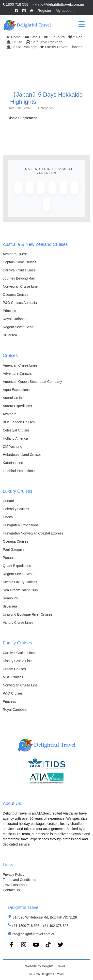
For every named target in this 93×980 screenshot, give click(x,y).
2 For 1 (77, 37)
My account (65, 10)
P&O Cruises (13, 693)
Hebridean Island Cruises (22, 455)
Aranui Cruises (14, 398)
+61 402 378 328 (55, 926)
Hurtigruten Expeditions (21, 525)
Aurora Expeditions (17, 406)
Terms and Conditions (19, 880)
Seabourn (10, 598)
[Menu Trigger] (82, 24)
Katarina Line (13, 463)
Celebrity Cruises (16, 509)
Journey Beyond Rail (19, 278)
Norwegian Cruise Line (20, 286)
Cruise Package (22, 47)
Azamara (10, 414)
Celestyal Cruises (16, 430)
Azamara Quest (15, 254)
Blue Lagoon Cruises (19, 422)
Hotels (32, 37)
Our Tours (54, 37)
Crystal (8, 517)
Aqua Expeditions (16, 390)
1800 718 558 (15, 4)
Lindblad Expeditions (19, 471)
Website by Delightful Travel (45, 966)
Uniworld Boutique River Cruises (28, 614)
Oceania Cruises (15, 295)
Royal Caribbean (15, 319)
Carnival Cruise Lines (19, 270)
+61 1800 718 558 (25, 926)
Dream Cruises (14, 669)
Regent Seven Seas (18, 327)
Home (14, 37)
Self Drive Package (44, 42)
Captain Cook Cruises (19, 262)
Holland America (15, 438)
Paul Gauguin (13, 549)
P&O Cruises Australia (20, 303)
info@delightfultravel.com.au (58, 4)
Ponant (8, 558)
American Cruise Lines (20, 365)
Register (45, 10)
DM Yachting (12, 446)
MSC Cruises (13, 677)
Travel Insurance (15, 885)
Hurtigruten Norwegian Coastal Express (33, 533)
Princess (9, 311)
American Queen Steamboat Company (32, 382)
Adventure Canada (17, 373)
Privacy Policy (13, 875)
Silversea (10, 335)
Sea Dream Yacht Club (20, 590)
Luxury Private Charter (61, 47)
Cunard (8, 501)
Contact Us (11, 890)
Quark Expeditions (17, 566)
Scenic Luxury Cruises (20, 582)
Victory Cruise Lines (18, 623)
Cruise (14, 42)
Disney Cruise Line (17, 661)
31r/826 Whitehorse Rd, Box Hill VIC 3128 (44, 917)
